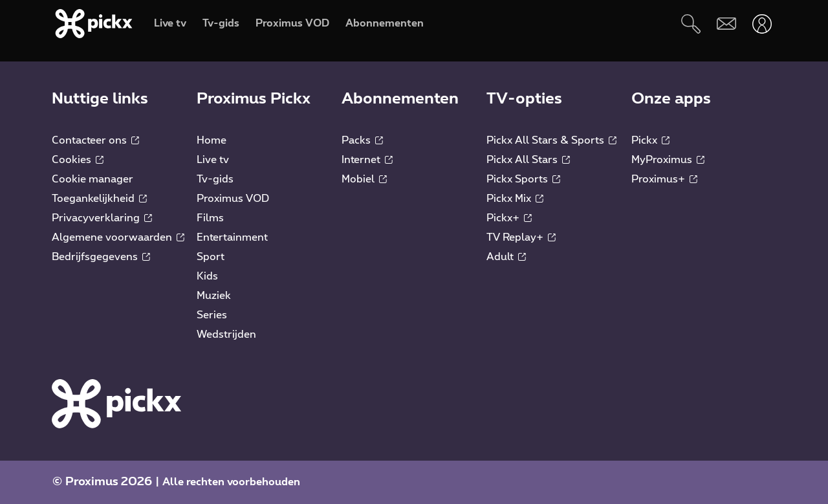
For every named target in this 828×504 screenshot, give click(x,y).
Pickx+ (509, 218)
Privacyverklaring (102, 218)
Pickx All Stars (528, 160)
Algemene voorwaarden (118, 237)
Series (212, 315)
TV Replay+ (521, 237)
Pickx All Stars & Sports (551, 140)
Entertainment (232, 237)
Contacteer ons (95, 140)
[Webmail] (726, 24)
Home (212, 140)
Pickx (650, 140)
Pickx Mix (515, 199)
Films (210, 218)
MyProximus (668, 160)
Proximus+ (664, 179)
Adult (506, 257)
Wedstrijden (226, 334)
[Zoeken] (691, 24)
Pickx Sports (523, 179)
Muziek (214, 296)
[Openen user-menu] (762, 24)
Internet (367, 160)
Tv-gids (215, 179)
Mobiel (364, 179)
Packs (362, 140)
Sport (211, 257)
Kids (207, 276)
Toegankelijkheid (99, 199)
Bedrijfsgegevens (101, 257)
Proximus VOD (233, 199)
